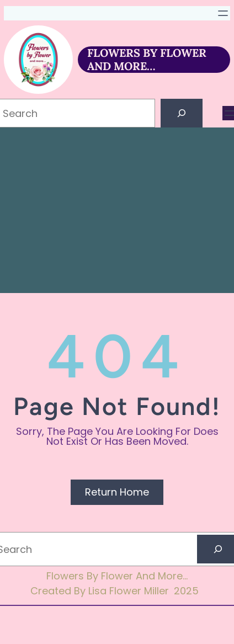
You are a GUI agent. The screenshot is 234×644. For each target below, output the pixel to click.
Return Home (117, 492)
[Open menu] (223, 13)
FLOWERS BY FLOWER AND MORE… (147, 59)
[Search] (182, 113)
